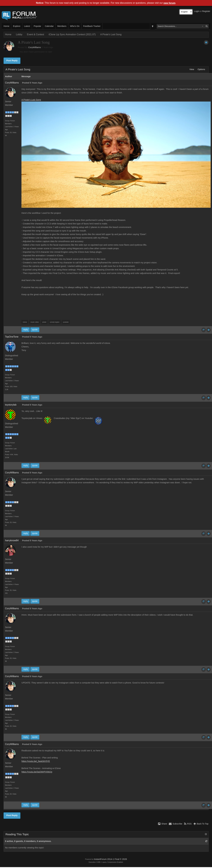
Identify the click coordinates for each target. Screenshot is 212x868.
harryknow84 (12, 540)
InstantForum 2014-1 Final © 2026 (110, 859)
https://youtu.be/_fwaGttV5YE (36, 761)
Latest (27, 26)
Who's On (75, 26)
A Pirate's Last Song (111, 34)
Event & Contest (35, 34)
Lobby (19, 34)
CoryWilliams (35, 47)
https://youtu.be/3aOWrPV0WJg (37, 772)
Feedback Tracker (92, 26)
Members (62, 26)
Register (206, 11)
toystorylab (11, 405)
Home (6, 26)
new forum (169, 3)
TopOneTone (12, 337)
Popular (37, 26)
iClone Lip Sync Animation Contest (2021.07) (72, 34)
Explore (17, 26)
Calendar (49, 26)
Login (197, 11)
